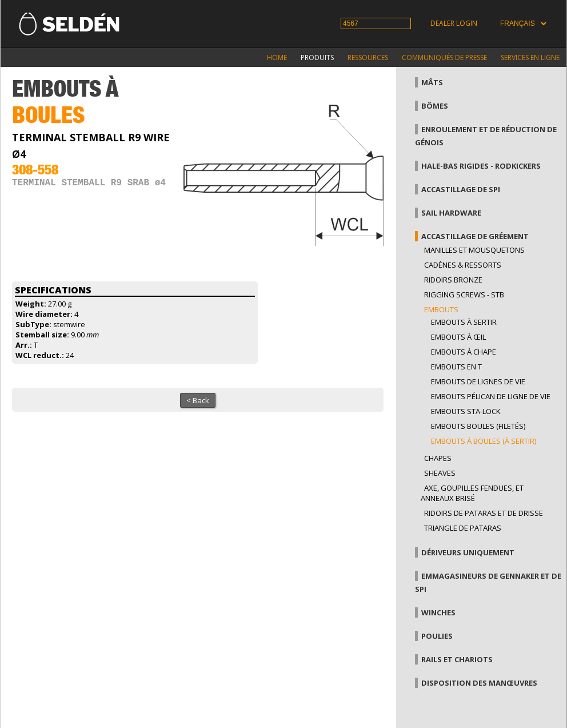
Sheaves (440, 473)
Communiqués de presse (444, 57)
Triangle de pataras (463, 528)
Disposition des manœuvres (479, 683)
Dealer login (454, 23)
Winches (438, 612)
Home (277, 57)
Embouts (441, 309)
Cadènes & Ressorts (463, 265)
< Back (198, 400)
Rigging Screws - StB (464, 295)
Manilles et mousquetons (474, 250)
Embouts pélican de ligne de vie (491, 396)
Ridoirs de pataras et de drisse (484, 513)
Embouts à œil (458, 337)
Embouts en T (456, 367)
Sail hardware (451, 213)
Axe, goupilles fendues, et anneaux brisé (472, 493)
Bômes (435, 106)
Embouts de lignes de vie (478, 381)
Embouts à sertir (464, 322)
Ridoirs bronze (453, 280)
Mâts (432, 82)
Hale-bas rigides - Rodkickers (481, 166)
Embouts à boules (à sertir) (484, 441)
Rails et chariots (457, 659)
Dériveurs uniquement (468, 552)
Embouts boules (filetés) (478, 426)
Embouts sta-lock (466, 411)
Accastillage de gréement (475, 236)
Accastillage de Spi (461, 189)
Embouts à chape (464, 352)
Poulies (437, 636)
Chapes (438, 458)
